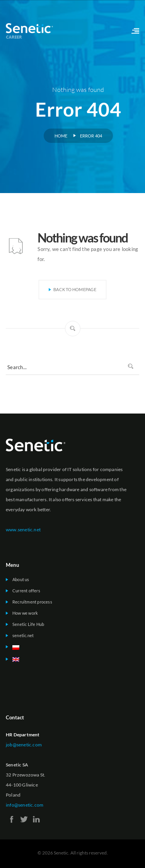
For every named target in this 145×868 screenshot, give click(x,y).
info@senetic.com (25, 805)
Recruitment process (32, 602)
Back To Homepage (72, 289)
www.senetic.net (23, 530)
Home (61, 136)
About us (21, 579)
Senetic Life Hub (28, 624)
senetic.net (23, 635)
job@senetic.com (24, 745)
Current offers (26, 591)
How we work (25, 613)
